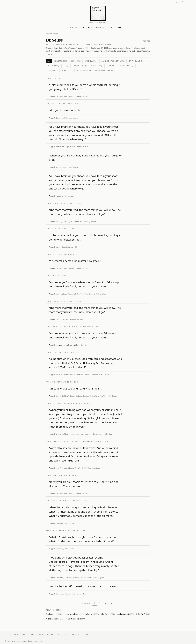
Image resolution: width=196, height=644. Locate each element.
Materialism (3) (84, 70)
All (49, 61)
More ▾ (49, 54)
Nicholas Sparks (55, 619)
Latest (75, 27)
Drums (83, 578)
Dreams (71, 345)
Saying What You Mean (99, 396)
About (65, 635)
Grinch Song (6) (80, 66)
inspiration (60, 196)
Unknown (92, 614)
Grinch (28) (76, 61)
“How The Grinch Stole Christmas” (70, 501)
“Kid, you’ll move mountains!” (66, 110)
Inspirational (74, 118)
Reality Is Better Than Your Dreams (81, 294)
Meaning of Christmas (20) (113, 61)
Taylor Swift (143, 614)
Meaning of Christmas (73, 594)
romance (64, 345)
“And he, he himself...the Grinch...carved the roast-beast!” (83, 586)
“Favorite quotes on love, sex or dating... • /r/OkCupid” (81, 441)
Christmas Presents (72, 578)
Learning (67, 221)
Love (65, 294)
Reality (83, 345)
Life (85, 468)
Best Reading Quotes (88, 221)
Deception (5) (97, 66)
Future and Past (96, 375)
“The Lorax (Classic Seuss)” (66, 229)
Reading (59, 221)
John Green (108, 614)
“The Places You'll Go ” (64, 352)
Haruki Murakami (73, 614)
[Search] (183, 2)
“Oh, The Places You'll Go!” (66, 104)
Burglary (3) (68, 70)
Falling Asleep (101, 294)
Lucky (93, 434)
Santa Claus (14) (136, 61)
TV (111, 27)
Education (75, 221)
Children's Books (81, 97)
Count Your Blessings (104, 434)
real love (59, 294)
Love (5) (110, 66)
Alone (58, 167)
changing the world (69, 247)
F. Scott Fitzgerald (76, 619)
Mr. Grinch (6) (54, 66)
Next (112, 603)
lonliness (65, 167)
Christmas (60, 523)
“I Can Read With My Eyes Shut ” (68, 203)
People (88, 27)
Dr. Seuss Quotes (62, 375)
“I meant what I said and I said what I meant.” (76, 389)
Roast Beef (87, 594)
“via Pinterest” (60, 276)
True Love (91, 468)
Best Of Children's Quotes (66, 434)
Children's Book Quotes (65, 97)
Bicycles (101, 578)
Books (65, 319)
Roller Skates (92, 578)
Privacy (75, 635)
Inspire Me (60, 147)
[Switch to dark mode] (176, 2)
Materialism (69, 523)
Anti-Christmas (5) (126, 66)
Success (80, 319)
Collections (37, 635)
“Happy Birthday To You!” (65, 475)
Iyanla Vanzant (125, 614)
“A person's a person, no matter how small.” (75, 261)
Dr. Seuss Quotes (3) (104, 70)
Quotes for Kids (62, 118)
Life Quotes (113, 396)
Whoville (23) (91, 61)
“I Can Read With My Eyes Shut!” (68, 301)
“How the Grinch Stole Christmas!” (70, 531)
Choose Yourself (82, 147)
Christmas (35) (61, 61)
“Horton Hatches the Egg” (65, 382)
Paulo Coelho (54, 614)
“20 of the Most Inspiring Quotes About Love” (76, 327)
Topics (121, 27)
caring (58, 247)
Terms (85, 635)
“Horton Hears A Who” (63, 254)
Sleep (78, 345)
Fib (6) (67, 66)
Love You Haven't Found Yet (66, 468)
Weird (80, 468)
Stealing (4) (53, 70)
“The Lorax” (58, 78)
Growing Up (74, 167)
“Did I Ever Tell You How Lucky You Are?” (73, 403)
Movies (101, 27)
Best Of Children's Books (79, 375)
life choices (69, 196)
